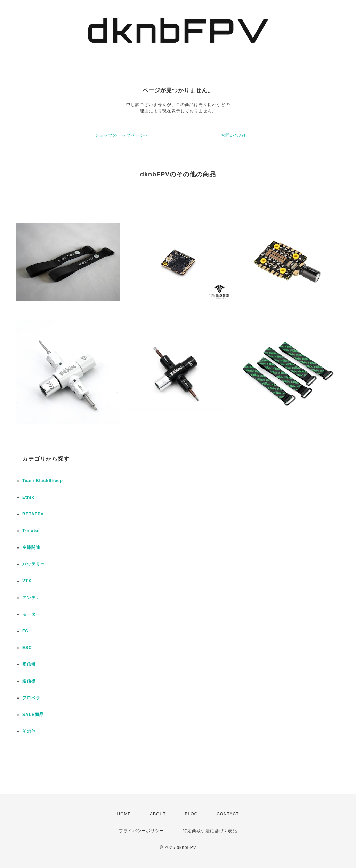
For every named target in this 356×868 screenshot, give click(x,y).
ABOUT (158, 814)
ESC (27, 648)
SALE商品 (33, 715)
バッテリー (34, 564)
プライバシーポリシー (141, 831)
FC (25, 631)
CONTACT (228, 814)
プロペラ (31, 698)
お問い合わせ (234, 135)
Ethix (28, 497)
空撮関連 (31, 547)
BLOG (191, 814)
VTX (27, 581)
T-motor (31, 531)
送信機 (29, 681)
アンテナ (31, 598)
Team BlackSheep (43, 481)
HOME (124, 814)
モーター (31, 614)
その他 (29, 731)
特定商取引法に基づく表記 (210, 831)
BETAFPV (33, 514)
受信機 (29, 664)
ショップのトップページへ (122, 135)
